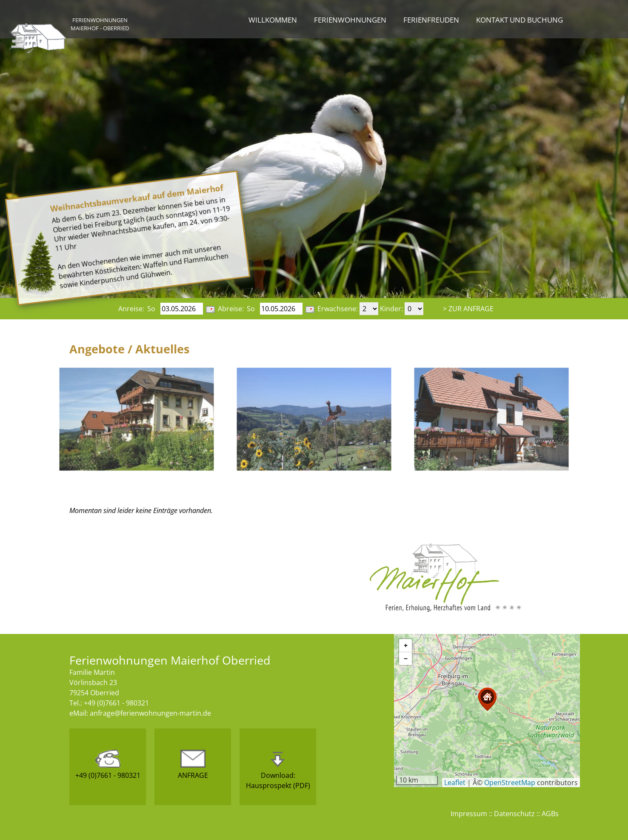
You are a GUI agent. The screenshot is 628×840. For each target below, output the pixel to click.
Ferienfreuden (431, 20)
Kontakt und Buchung (520, 20)
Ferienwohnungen (350, 20)
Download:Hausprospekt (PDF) (278, 770)
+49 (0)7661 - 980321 (108, 765)
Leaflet (455, 783)
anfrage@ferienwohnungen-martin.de (150, 713)
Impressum (469, 814)
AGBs (550, 814)
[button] (487, 699)
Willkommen (273, 20)
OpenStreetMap (510, 783)
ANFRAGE (193, 765)
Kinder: (391, 309)
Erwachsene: (338, 309)
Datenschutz (514, 814)
